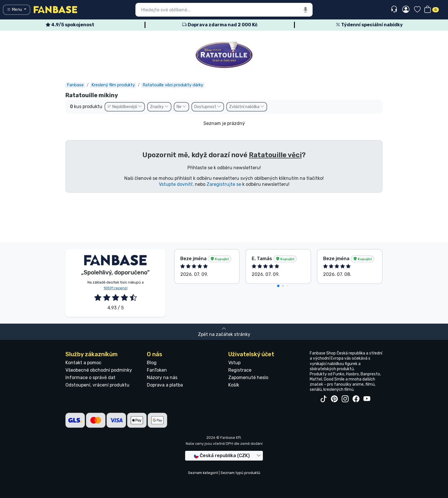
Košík (234, 385)
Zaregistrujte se (224, 184)
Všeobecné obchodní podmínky (99, 370)
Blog (152, 363)
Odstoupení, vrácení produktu (97, 385)
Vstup (234, 363)
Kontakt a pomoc (83, 363)
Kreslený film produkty (113, 85)
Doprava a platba (165, 385)
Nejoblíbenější (125, 107)
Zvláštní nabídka (247, 107)
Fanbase (75, 85)
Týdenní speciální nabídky (369, 25)
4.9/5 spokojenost (70, 25)
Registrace (240, 370)
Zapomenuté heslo (248, 378)
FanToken (157, 370)
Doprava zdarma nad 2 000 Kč (220, 25)
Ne (181, 107)
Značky (159, 107)
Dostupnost (208, 107)
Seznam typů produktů (240, 473)
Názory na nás (162, 378)
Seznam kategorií (203, 473)
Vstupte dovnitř (176, 184)
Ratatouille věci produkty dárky (173, 85)
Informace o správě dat (90, 378)
